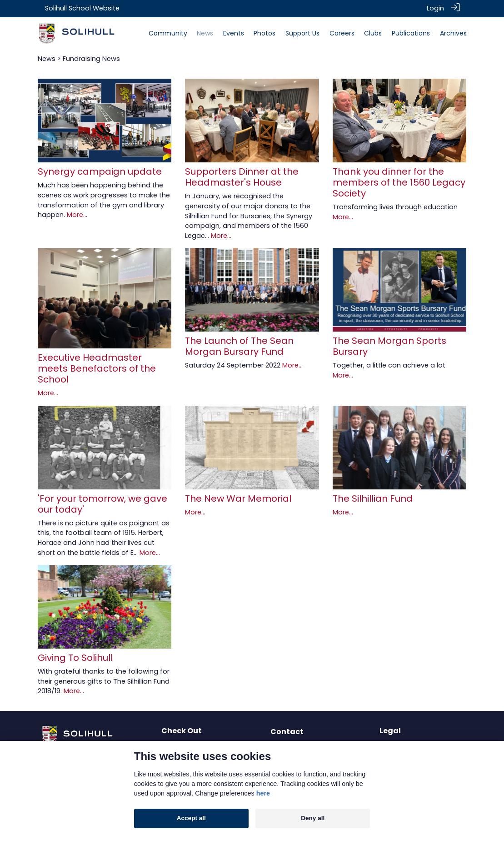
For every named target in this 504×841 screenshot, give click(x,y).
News (47, 58)
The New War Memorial (238, 498)
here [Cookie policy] (263, 793)
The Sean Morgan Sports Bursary (389, 346)
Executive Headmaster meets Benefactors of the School (97, 368)
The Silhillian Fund (373, 498)
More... (77, 214)
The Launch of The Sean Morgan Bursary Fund (239, 346)
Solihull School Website (82, 8)
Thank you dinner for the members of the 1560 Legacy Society (399, 182)
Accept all (191, 818)
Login (435, 8)
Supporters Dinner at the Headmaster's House (242, 176)
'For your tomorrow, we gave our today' (102, 503)
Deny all (313, 818)
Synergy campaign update (100, 171)
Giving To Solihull (75, 657)
